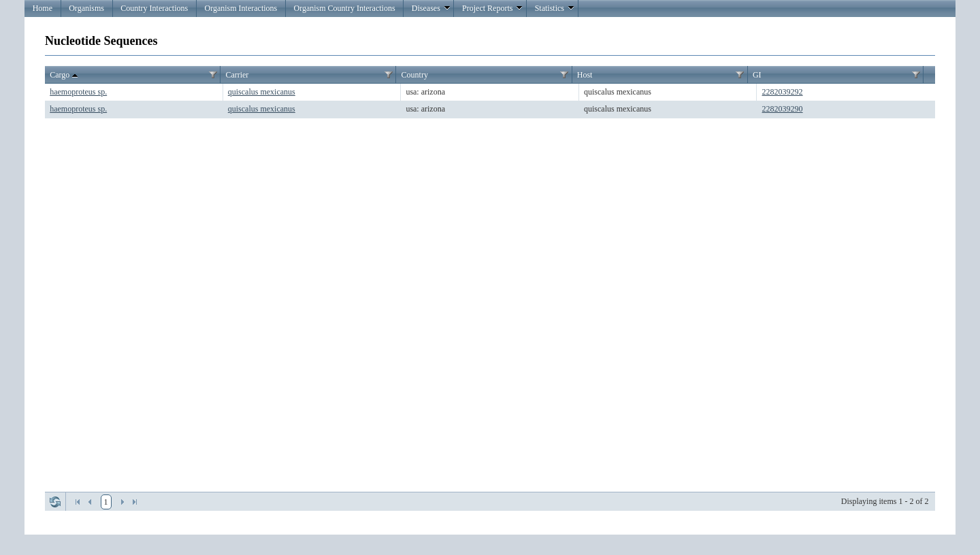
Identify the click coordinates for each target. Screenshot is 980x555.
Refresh (55, 502)
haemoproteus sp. (78, 92)
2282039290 (783, 109)
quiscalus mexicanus (262, 92)
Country (415, 75)
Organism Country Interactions (344, 8)
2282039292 (783, 92)
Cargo (65, 75)
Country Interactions (154, 8)
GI (757, 75)
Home (43, 8)
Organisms (86, 8)
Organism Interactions (241, 8)
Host (585, 75)
